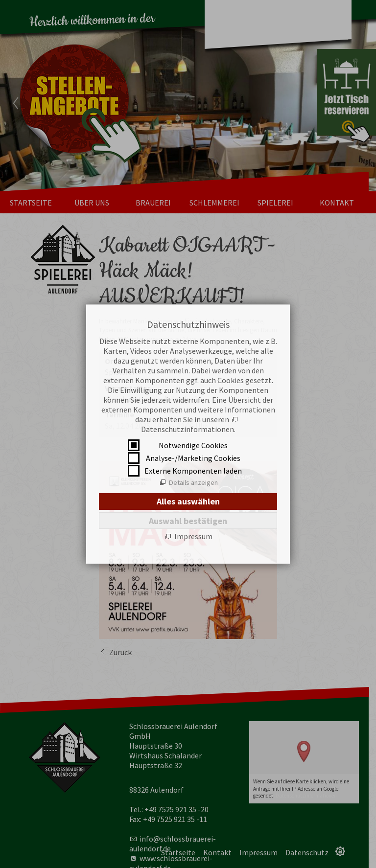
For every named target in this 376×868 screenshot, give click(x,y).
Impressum (193, 536)
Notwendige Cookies (193, 445)
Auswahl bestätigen (188, 521)
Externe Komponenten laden (193, 471)
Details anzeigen (193, 482)
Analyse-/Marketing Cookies (193, 458)
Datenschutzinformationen (188, 429)
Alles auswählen (188, 501)
